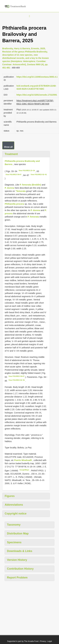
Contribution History (20, 569)
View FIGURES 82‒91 (39, 174)
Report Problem (17, 578)
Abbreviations (14, 505)
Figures (10, 496)
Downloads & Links (20, 551)
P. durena (9, 188)
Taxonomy (14, 525)
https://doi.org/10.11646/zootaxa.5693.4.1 (37, 77)
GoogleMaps (24, 470)
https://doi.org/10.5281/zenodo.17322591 (37, 95)
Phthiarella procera (14, 204)
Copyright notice (16, 514)
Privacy (43, 641)
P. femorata (33, 217)
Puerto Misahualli (23, 460)
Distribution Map (18, 534)
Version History (17, 560)
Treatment (11, 154)
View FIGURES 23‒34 (27, 171)
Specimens (14, 542)
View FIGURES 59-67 (13, 174)
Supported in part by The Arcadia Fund (23, 641)
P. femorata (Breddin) (30, 185)
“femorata (21, 191)
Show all (8, 147)
